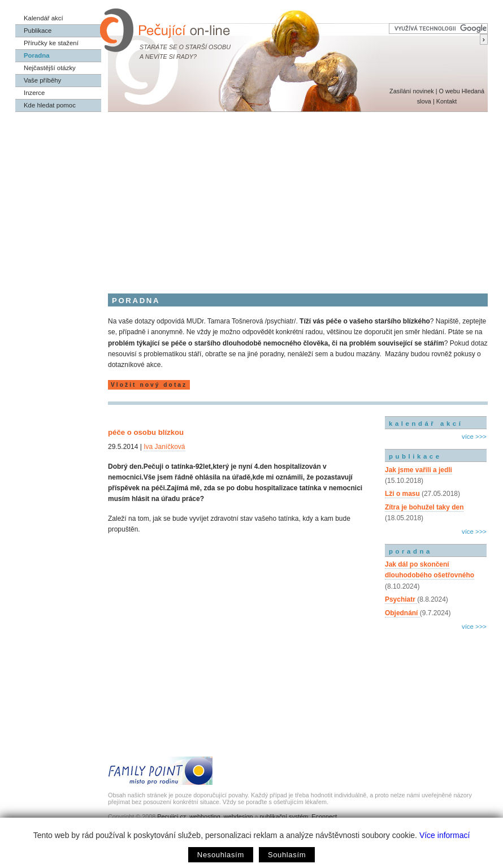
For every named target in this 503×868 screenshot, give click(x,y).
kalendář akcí (426, 424)
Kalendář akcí (44, 18)
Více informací (445, 835)
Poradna (37, 55)
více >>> (474, 437)
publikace (415, 456)
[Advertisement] (251, 197)
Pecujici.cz (172, 817)
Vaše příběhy (42, 80)
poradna (411, 551)
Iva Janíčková (164, 447)
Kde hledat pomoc (50, 105)
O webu (449, 91)
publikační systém (284, 817)
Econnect (324, 817)
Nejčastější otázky (50, 68)
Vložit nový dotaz (149, 385)
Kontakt (447, 101)
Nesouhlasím (221, 855)
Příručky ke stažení (51, 43)
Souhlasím (287, 855)
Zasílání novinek (412, 91)
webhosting (205, 817)
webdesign (239, 817)
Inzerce (34, 93)
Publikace (38, 31)
